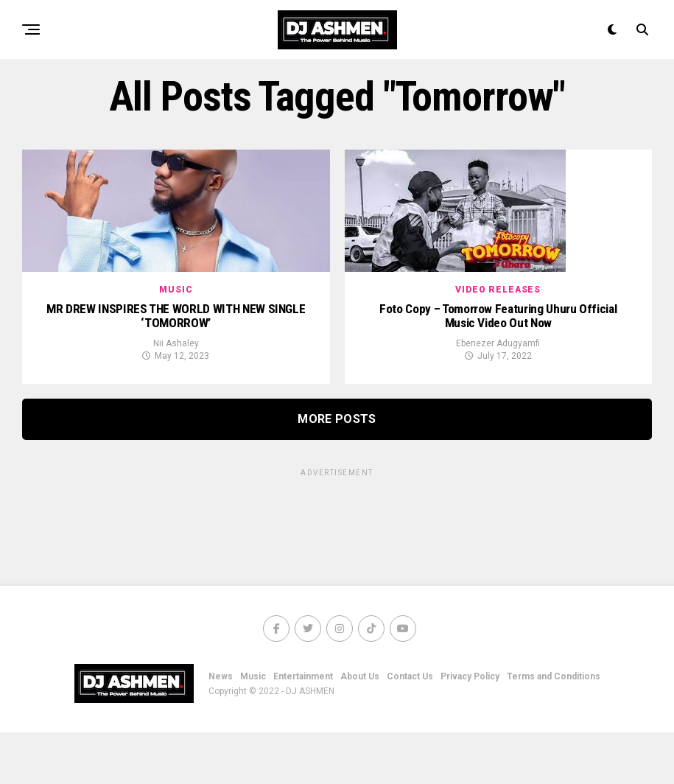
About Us (360, 728)
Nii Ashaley (176, 395)
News (221, 728)
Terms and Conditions (554, 728)
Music (253, 728)
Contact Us (410, 728)
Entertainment (303, 728)
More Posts (337, 470)
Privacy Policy (470, 728)
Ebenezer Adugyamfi (498, 395)
